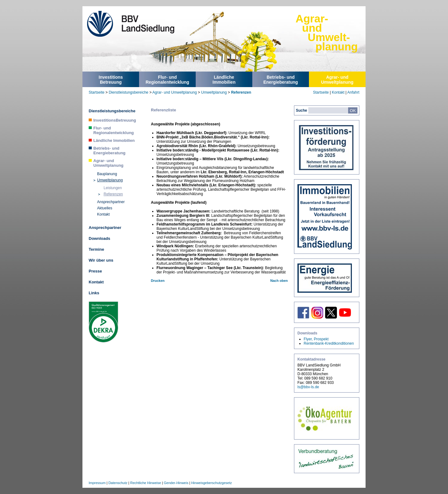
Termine (96, 249)
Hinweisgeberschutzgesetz (211, 483)
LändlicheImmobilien (224, 80)
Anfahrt (353, 92)
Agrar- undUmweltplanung (337, 80)
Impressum (97, 483)
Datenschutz (118, 483)
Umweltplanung (214, 92)
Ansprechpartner (111, 202)
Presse (95, 271)
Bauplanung (107, 174)
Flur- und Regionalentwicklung (114, 130)
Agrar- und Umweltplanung (175, 92)
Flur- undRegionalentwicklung (167, 80)
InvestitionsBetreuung (111, 80)
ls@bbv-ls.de (308, 387)
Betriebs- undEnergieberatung (280, 80)
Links (94, 293)
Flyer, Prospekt (316, 339)
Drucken (158, 281)
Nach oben (279, 281)
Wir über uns (101, 260)
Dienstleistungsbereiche (128, 92)
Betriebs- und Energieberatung (109, 151)
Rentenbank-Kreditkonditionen (329, 343)
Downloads (99, 238)
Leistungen (113, 188)
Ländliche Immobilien (114, 140)
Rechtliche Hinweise (146, 483)
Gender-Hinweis (176, 483)
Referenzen (241, 92)
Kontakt (338, 92)
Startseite (97, 92)
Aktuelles (105, 208)
